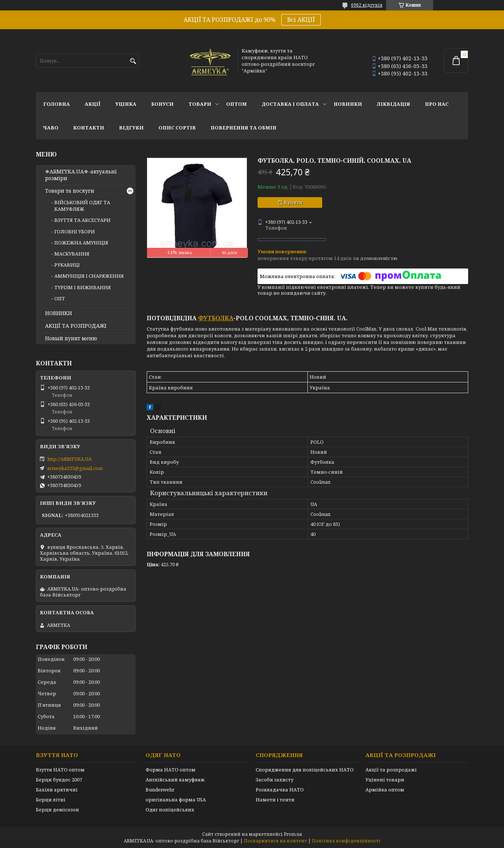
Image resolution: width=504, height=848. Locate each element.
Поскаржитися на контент (275, 841)
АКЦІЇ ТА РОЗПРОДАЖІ (76, 326)
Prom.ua (293, 834)
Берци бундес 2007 (59, 780)
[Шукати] (133, 61)
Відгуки (131, 128)
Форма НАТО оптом (171, 770)
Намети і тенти (275, 800)
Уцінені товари (385, 780)
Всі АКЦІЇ (301, 20)
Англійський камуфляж (175, 780)
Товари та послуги (70, 191)
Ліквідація (394, 104)
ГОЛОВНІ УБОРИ (75, 232)
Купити (293, 202)
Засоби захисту (275, 780)
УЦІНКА (126, 104)
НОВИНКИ (348, 104)
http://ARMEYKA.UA (69, 459)
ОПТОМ (236, 104)
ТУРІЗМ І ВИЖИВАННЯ (83, 287)
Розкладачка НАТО (280, 790)
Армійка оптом (385, 790)
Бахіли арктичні (57, 790)
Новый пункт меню (71, 338)
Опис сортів (177, 128)
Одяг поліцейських (170, 810)
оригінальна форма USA (176, 800)
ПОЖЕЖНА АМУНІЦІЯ (81, 243)
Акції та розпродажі (391, 770)
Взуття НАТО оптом (60, 770)
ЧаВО (51, 128)
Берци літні (51, 800)
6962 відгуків (367, 5)
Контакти (89, 128)
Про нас (437, 104)
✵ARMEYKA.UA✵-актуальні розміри (81, 175)
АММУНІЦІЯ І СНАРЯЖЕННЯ (89, 276)
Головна (57, 104)
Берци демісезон (57, 810)
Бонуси (162, 104)
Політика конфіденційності (346, 841)
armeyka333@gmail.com (75, 468)
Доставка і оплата (290, 104)
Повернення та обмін (244, 128)
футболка (216, 318)
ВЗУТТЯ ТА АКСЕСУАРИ (82, 220)
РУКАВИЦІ (67, 265)
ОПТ (60, 298)
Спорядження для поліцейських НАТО (305, 770)
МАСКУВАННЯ (72, 254)
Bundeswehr (160, 790)
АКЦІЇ (93, 104)
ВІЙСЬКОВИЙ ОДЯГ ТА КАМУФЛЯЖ (82, 206)
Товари (200, 104)
